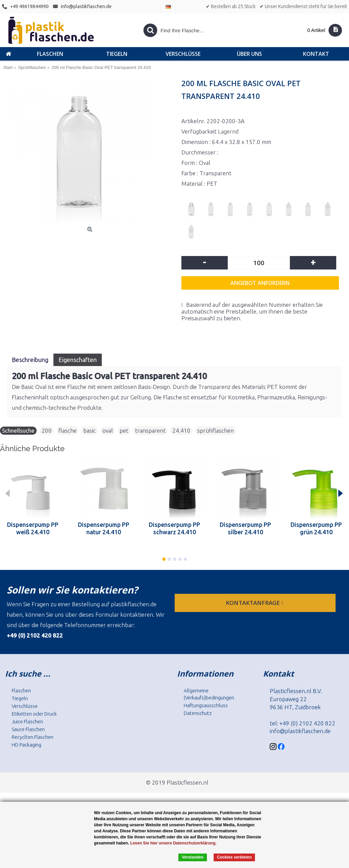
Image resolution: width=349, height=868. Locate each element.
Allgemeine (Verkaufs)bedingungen (209, 694)
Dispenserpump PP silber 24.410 (245, 528)
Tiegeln (20, 698)
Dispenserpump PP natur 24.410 (104, 528)
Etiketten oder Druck (34, 714)
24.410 (181, 430)
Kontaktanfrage (255, 603)
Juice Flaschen (27, 721)
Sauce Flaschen (28, 729)
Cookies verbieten (234, 857)
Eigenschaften (78, 360)
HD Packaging (27, 745)
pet (124, 430)
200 (47, 430)
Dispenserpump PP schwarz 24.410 (174, 528)
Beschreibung (30, 360)
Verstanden (193, 857)
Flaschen (21, 691)
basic (90, 430)
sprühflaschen (215, 430)
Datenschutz (198, 713)
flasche (68, 430)
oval (108, 430)
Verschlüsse (25, 706)
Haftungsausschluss (206, 705)
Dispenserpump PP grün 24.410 (316, 528)
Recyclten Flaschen (33, 737)
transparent (150, 430)
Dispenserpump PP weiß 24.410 (33, 528)
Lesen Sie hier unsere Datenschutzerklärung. (173, 843)
